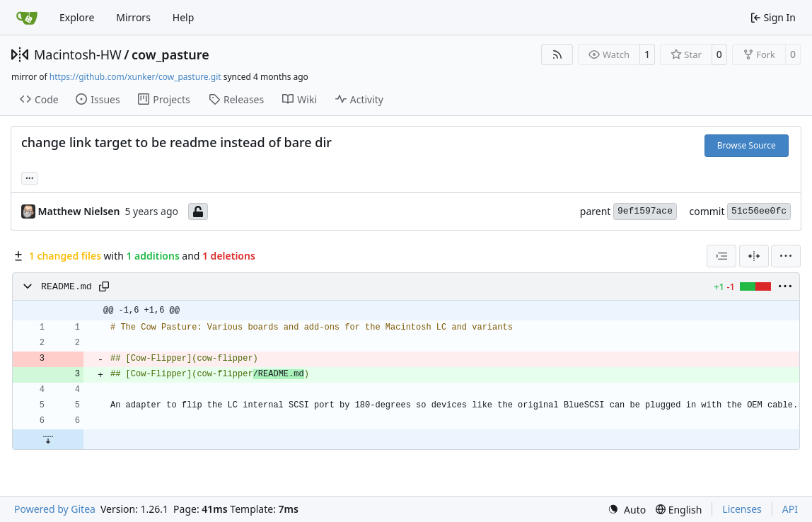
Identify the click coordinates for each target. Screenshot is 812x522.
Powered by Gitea (55, 509)
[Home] (27, 18)
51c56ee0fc (759, 211)
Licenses (742, 509)
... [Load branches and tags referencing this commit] (30, 177)
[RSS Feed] (557, 54)
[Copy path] (104, 286)
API (790, 509)
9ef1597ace (645, 211)
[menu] (786, 256)
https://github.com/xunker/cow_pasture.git (135, 77)
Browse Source (747, 145)
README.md (66, 287)
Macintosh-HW (78, 54)
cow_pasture (170, 54)
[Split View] (754, 256)
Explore (77, 17)
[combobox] (721, 256)
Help (184, 17)
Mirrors (133, 17)
